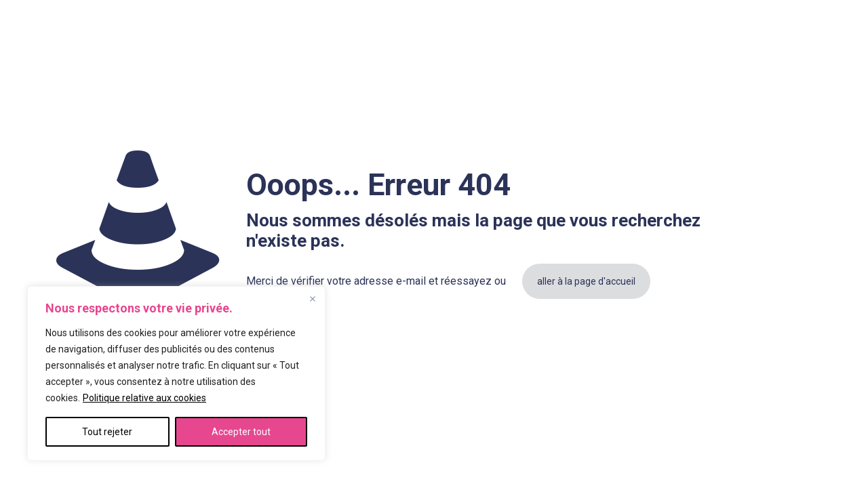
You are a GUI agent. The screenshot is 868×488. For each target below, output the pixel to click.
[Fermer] (313, 299)
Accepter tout (241, 432)
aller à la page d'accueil (586, 281)
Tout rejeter (107, 432)
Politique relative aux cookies (144, 398)
